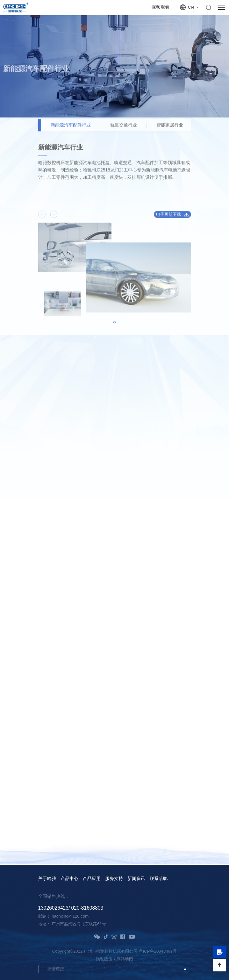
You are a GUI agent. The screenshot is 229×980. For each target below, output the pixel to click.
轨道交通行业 (124, 128)
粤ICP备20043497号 (158, 951)
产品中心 (69, 879)
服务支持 (114, 879)
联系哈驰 (159, 879)
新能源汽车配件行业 (71, 128)
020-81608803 (87, 908)
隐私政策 (104, 959)
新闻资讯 (136, 879)
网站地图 (125, 959)
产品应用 (92, 879)
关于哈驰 (47, 879)
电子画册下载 (168, 218)
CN (191, 7)
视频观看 (161, 7)
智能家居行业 (170, 128)
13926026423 (53, 908)
